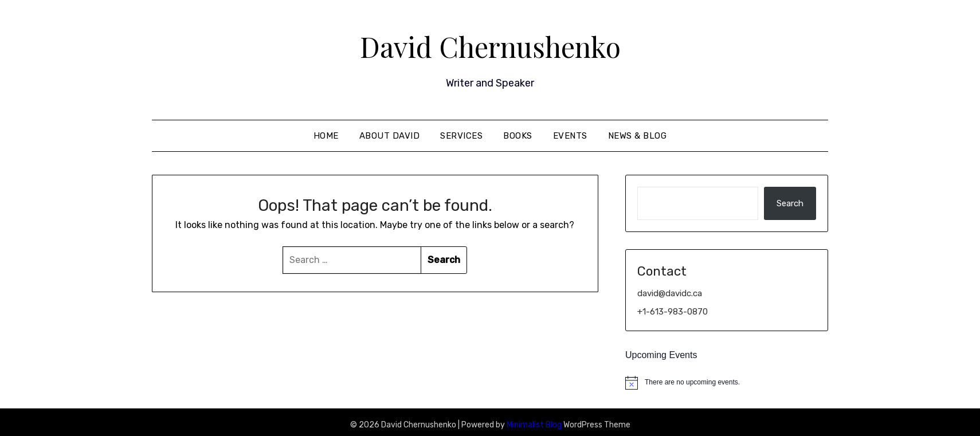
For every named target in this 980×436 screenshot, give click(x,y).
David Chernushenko (490, 46)
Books (518, 136)
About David (390, 136)
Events (570, 136)
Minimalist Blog (534, 425)
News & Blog (638, 136)
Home (326, 136)
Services (461, 136)
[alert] (727, 383)
